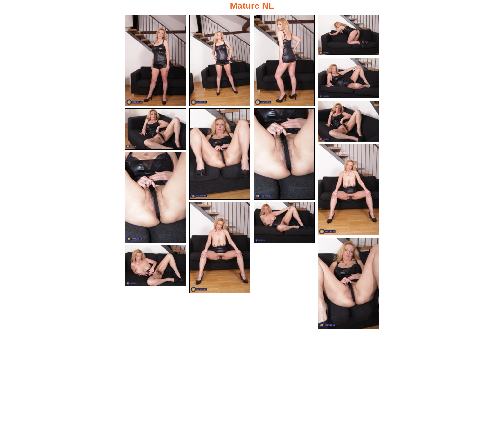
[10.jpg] (348, 190)
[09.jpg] (284, 154)
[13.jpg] (284, 223)
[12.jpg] (220, 248)
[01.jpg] (156, 60)
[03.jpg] (284, 60)
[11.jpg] (156, 197)
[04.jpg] (348, 35)
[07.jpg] (156, 129)
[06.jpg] (348, 122)
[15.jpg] (156, 266)
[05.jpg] (348, 78)
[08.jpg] (220, 154)
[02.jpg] (220, 60)
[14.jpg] (348, 283)
